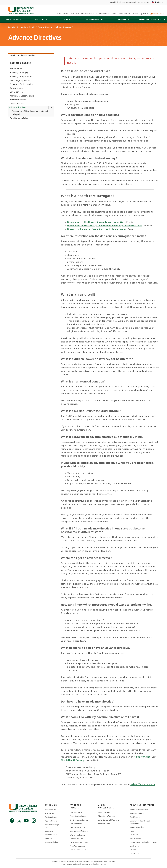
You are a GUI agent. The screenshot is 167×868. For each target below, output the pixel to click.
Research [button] (122, 20)
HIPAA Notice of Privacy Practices (103, 861)
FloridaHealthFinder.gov (74, 760)
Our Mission (135, 817)
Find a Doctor (50, 810)
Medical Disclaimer (59, 861)
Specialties (49, 814)
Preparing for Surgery (19, 73)
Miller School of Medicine (108, 820)
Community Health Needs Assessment (140, 822)
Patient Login (157, 14)
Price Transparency (77, 846)
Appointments (63, 14)
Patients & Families (20, 63)
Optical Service (16, 88)
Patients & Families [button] (95, 20)
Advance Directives (17, 108)
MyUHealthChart (52, 842)
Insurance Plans (51, 835)
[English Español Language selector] (158, 2)
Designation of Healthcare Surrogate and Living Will (30, 113)
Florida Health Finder (78, 850)
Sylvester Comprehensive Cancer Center (134, 2)
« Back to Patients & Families (22, 56)
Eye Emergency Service (20, 81)
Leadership (134, 846)
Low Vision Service (18, 92)
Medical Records (17, 104)
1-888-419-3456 (142, 757)
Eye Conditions (51, 817)
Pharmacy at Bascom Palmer (22, 96)
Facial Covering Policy (19, 118)
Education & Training (106, 816)
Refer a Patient (104, 813)
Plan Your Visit (16, 69)
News (132, 831)
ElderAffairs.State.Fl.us (143, 785)
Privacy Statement (84, 861)
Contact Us (134, 854)
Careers (135, 14)
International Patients (108, 14)
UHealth (113, 2)
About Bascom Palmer (139, 810)
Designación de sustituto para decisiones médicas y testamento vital (104, 226)
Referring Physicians (89, 14)
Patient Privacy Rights (79, 843)
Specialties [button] (40, 20)
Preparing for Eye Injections (22, 77)
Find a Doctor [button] (13, 20)
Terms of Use (71, 861)
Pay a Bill (75, 14)
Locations (69, 20)
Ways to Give (125, 14)
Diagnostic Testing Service (21, 84)
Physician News (104, 824)
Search (144, 14)
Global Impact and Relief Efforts (143, 842)
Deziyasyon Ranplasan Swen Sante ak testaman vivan (96, 229)
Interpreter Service (18, 100)
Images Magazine (137, 827)
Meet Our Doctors (137, 814)
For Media (134, 835)
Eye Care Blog (135, 839)
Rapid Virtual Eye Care (52, 826)
